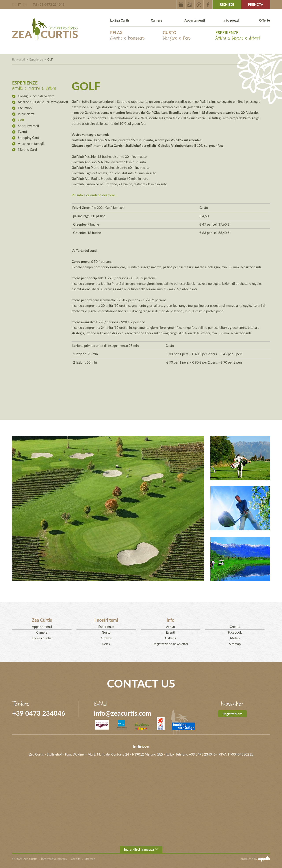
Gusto (177, 36)
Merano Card (27, 149)
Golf (21, 120)
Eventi (22, 132)
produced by (255, 859)
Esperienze (238, 36)
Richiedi (227, 4)
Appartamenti (195, 20)
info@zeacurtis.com (123, 713)
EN (25, 4)
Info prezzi (231, 20)
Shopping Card (28, 138)
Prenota (255, 4)
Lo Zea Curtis (120, 20)
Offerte (264, 20)
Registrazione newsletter (170, 644)
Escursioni (25, 108)
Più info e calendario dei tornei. (94, 195)
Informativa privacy (54, 859)
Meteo (235, 638)
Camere (157, 20)
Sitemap (235, 644)
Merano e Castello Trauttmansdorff (43, 102)
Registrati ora (232, 714)
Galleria (171, 638)
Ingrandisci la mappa (141, 849)
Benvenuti (19, 59)
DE (14, 4)
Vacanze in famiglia (32, 143)
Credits (235, 627)
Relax (127, 36)
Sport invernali (28, 126)
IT (19, 4)
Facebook (235, 632)
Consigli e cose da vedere (36, 96)
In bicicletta (26, 114)
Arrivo (171, 627)
